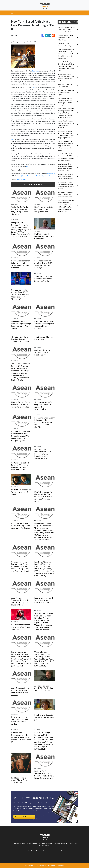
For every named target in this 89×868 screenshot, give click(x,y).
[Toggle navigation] (12, 13)
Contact (64, 851)
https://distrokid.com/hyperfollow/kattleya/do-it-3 (34, 176)
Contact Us (51, 174)
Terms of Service (28, 851)
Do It (34, 88)
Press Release (21, 179)
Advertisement (53, 851)
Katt (13, 139)
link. (27, 166)
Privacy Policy (41, 851)
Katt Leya (35, 71)
